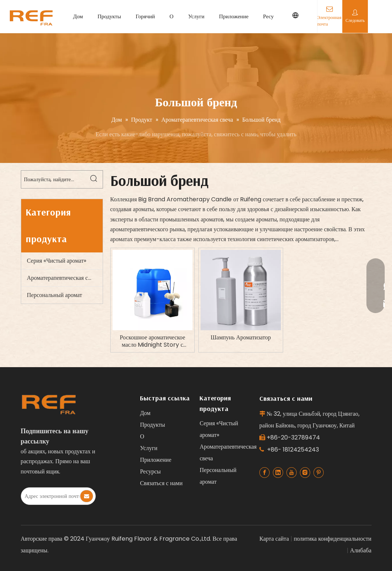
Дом (78, 16)
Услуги (196, 16)
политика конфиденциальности (333, 539)
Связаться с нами (161, 483)
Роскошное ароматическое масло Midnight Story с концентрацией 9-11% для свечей (153, 341)
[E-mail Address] (50, 496)
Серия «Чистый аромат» (57, 261)
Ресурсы (273, 16)
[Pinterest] (319, 473)
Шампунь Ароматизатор (241, 338)
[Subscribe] (87, 496)
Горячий (145, 16)
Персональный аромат (55, 295)
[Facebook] (264, 473)
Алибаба (361, 550)
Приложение (234, 16)
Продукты (109, 16)
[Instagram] (305, 473)
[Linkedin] (278, 473)
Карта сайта (274, 539)
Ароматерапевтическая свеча (63, 278)
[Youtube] (292, 473)
